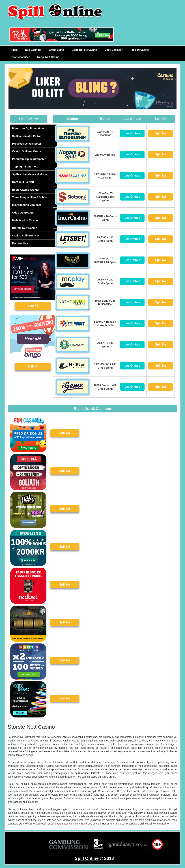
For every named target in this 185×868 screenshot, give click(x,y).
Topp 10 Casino (139, 50)
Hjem (14, 50)
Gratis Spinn (56, 50)
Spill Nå (33, 306)
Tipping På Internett (25, 167)
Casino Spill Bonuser (26, 235)
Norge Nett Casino (48, 57)
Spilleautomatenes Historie (30, 174)
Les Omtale (132, 133)
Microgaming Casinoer (27, 205)
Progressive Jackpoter (27, 144)
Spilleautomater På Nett (27, 136)
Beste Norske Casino (84, 50)
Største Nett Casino (25, 228)
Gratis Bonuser (21, 57)
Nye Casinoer (33, 50)
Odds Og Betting (23, 213)
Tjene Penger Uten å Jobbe (30, 197)
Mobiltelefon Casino (25, 220)
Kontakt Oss (20, 243)
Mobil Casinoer (113, 50)
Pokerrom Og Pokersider (28, 128)
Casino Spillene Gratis (26, 151)
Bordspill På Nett (23, 182)
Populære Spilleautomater (29, 159)
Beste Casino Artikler (26, 190)
